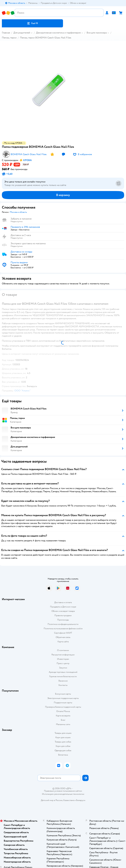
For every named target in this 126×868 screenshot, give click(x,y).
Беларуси (81, 800)
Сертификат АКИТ (63, 633)
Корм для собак (63, 746)
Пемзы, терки (9, 38)
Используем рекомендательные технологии (63, 794)
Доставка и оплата (63, 602)
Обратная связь (63, 637)
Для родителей (22, 33)
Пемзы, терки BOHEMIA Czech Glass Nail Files (46, 38)
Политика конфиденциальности (63, 624)
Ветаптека (63, 755)
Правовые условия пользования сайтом (63, 791)
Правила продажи (63, 615)
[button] (32, 23)
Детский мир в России (52, 800)
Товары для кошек (63, 733)
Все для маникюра (97, 33)
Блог (63, 720)
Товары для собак (63, 742)
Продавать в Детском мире (63, 607)
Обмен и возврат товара (63, 611)
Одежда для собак (63, 750)
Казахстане (69, 800)
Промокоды (63, 620)
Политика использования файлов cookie (63, 629)
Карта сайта (63, 642)
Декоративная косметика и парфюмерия (58, 33)
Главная (6, 33)
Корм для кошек (63, 737)
